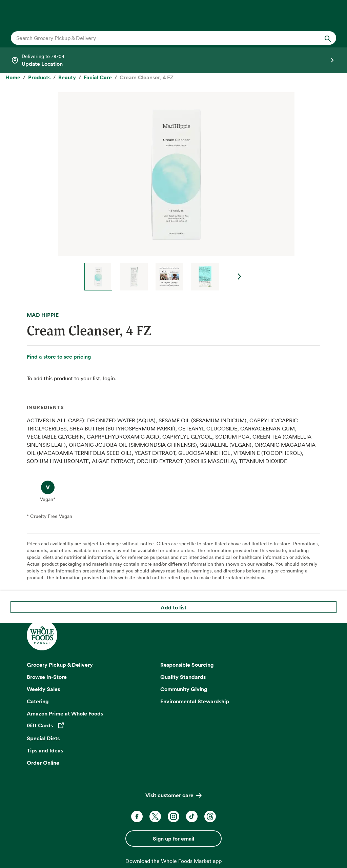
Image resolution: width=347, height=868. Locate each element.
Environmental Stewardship (195, 701)
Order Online (43, 763)
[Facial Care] (98, 78)
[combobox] (158, 38)
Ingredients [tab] (45, 407)
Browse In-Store (47, 677)
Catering (38, 701)
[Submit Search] (328, 38)
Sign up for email (173, 839)
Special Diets (43, 738)
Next (240, 277)
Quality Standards (183, 677)
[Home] (13, 78)
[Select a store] (173, 60)
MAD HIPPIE (43, 315)
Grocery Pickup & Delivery (60, 665)
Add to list (173, 607)
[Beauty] (67, 78)
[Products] (39, 78)
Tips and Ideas (45, 750)
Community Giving (184, 689)
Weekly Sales (43, 689)
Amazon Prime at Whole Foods (65, 713)
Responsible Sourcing (187, 665)
